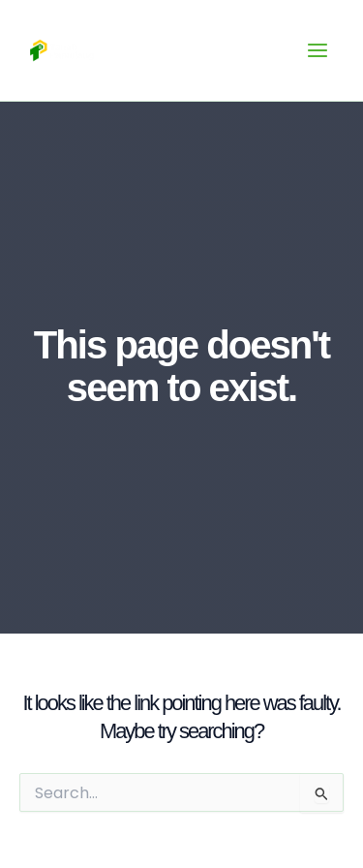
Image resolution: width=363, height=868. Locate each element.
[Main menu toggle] (318, 50)
